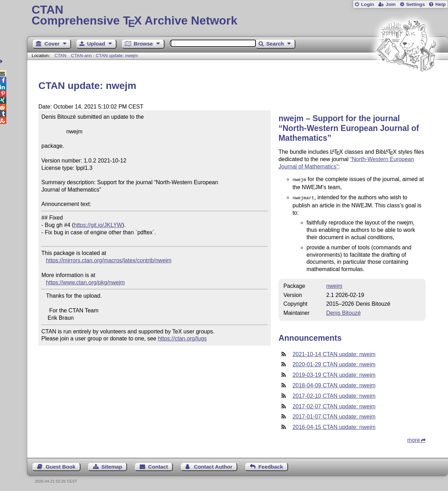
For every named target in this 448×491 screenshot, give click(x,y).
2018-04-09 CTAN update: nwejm (334, 384)
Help (441, 4)
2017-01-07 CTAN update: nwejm (334, 415)
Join (391, 4)
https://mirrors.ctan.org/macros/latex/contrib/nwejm (109, 260)
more (414, 439)
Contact (158, 465)
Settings (415, 4)
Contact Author (213, 465)
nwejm (334, 285)
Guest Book (60, 465)
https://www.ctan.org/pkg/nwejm (86, 282)
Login (367, 4)
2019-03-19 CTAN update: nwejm (334, 374)
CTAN (61, 56)
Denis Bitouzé (344, 312)
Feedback (271, 465)
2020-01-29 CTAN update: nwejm (334, 363)
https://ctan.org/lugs (182, 338)
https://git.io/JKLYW (98, 225)
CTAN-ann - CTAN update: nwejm (105, 56)
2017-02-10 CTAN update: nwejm (334, 395)
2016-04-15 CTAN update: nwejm (334, 426)
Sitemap (112, 465)
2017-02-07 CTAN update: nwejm (334, 405)
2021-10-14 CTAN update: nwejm (334, 353)
